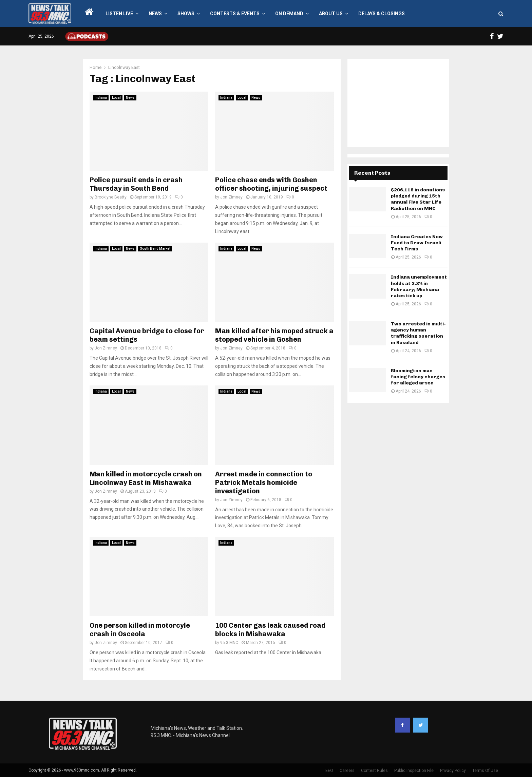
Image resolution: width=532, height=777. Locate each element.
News (155, 14)
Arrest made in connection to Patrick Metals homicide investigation (264, 482)
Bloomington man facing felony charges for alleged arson (418, 377)
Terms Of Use (485, 771)
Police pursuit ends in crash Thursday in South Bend (136, 184)
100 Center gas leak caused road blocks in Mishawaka (270, 630)
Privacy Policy (453, 771)
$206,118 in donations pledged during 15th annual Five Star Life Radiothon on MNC (418, 199)
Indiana (101, 98)
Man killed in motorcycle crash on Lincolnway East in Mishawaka (146, 478)
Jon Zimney (231, 197)
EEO (329, 771)
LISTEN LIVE (119, 14)
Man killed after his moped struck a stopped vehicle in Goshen (274, 335)
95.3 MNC (229, 643)
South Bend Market (155, 249)
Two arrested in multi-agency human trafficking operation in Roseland (418, 333)
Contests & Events (235, 14)
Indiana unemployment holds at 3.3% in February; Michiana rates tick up (419, 286)
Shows (186, 14)
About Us (331, 14)
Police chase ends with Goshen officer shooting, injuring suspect (271, 184)
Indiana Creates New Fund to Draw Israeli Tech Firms (417, 243)
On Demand (289, 14)
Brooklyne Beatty (111, 197)
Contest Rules (374, 771)
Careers (347, 771)
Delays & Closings (382, 14)
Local (116, 98)
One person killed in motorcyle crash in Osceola (140, 630)
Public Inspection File (414, 771)
